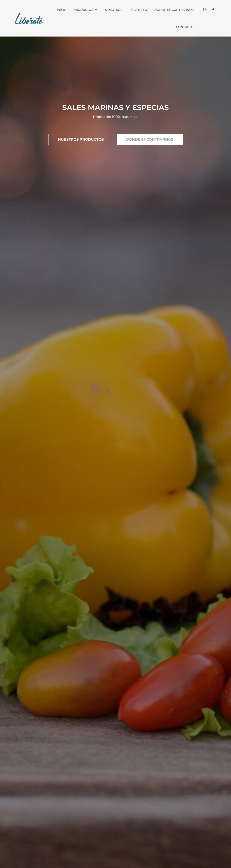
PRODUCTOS (83, 10)
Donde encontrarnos (174, 10)
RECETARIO (138, 10)
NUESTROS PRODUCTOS (81, 139)
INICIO (62, 10)
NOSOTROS (114, 10)
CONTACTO (185, 27)
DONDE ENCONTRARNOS (150, 139)
